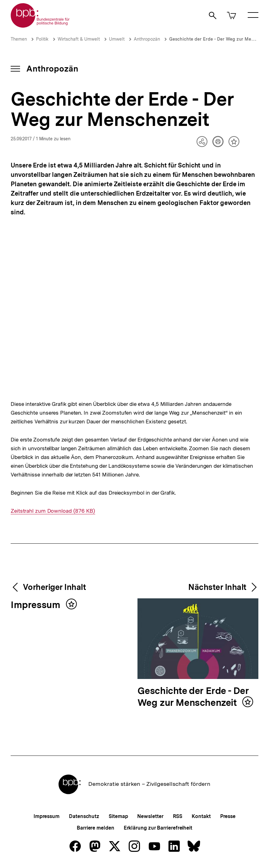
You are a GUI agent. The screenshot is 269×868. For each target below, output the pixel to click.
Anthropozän (147, 39)
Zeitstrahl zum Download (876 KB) (53, 511)
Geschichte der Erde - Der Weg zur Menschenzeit (193, 697)
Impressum (37, 605)
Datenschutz (84, 816)
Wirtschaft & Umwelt (79, 39)
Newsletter (150, 816)
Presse (228, 816)
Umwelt (117, 39)
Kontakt (201, 816)
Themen (19, 39)
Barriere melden (96, 828)
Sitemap (118, 816)
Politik (42, 39)
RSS (178, 816)
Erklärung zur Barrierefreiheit (158, 828)
